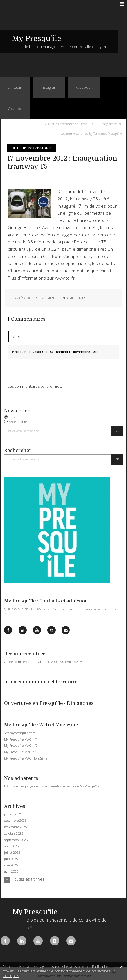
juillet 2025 (12, 853)
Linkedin (15, 87)
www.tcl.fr (65, 278)
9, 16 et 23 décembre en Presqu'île (69, 124)
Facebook (84, 87)
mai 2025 (11, 865)
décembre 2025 (15, 821)
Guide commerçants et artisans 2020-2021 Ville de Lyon (45, 662)
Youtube (15, 109)
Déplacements (46, 298)
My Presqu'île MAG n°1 (21, 739)
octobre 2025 (14, 833)
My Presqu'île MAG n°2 (21, 745)
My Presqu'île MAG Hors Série (26, 758)
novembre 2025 (15, 827)
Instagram (49, 87)
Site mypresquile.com (20, 733)
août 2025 (11, 846)
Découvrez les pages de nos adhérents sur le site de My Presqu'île (52, 786)
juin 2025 (11, 859)
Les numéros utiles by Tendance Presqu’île (91, 133)
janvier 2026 (13, 814)
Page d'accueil (112, 124)
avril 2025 (11, 871)
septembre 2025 (16, 840)
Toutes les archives (28, 879)
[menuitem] (70, 124)
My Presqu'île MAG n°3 (21, 752)
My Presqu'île (37, 39)
